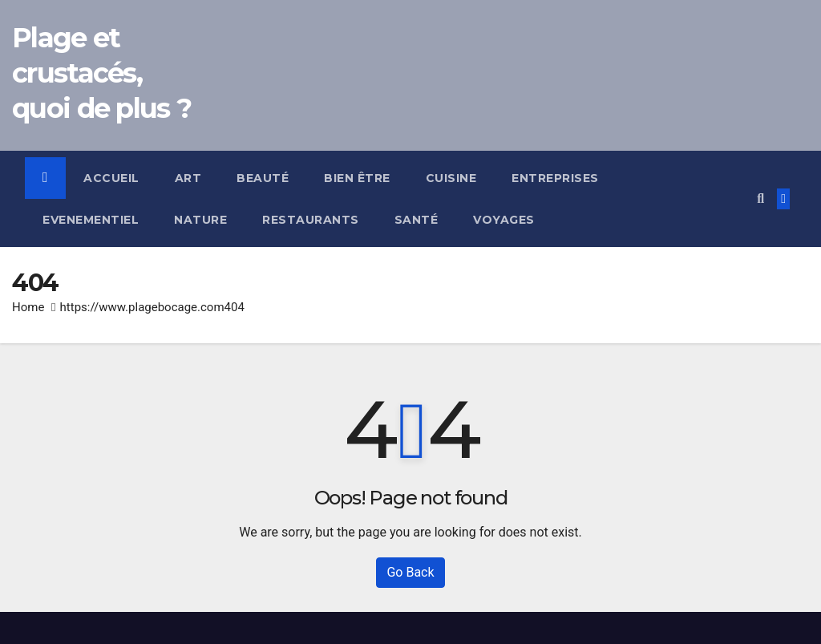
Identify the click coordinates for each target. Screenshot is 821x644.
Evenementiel (91, 220)
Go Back (410, 572)
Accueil (111, 178)
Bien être (357, 178)
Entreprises (555, 178)
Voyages (504, 220)
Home (28, 307)
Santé (417, 220)
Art (188, 178)
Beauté (263, 178)
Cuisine (451, 178)
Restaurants (311, 220)
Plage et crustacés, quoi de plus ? (101, 73)
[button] (760, 198)
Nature (200, 220)
